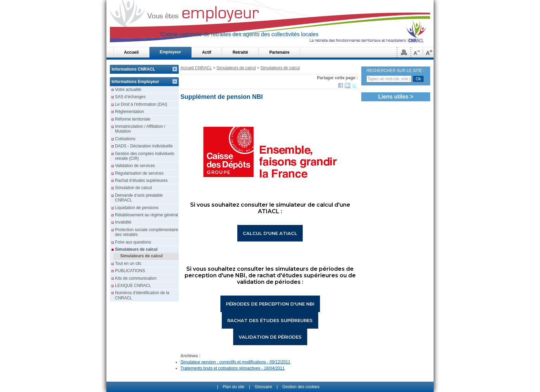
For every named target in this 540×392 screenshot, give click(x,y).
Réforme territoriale (133, 119)
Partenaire (279, 52)
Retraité (240, 52)
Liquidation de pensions (137, 208)
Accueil (131, 52)
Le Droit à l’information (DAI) (141, 104)
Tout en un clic (128, 264)
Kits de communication (136, 278)
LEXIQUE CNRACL (133, 286)
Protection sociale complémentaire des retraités (147, 232)
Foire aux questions (133, 242)
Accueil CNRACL (196, 68)
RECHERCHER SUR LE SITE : (395, 71)
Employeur (170, 52)
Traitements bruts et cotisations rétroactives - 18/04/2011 (232, 368)
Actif (207, 52)
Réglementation (129, 112)
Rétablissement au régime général (147, 215)
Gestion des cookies (301, 387)
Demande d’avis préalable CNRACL (139, 198)
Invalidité (123, 222)
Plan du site (234, 387)
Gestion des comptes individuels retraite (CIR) (145, 156)
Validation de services (135, 166)
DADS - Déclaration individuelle (144, 146)
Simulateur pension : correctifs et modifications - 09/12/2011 (235, 362)
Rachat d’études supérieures (141, 180)
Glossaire (263, 387)
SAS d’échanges (130, 97)
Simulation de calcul (133, 188)
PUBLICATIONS (130, 271)
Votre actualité (128, 90)
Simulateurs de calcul (236, 68)
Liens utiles (393, 97)
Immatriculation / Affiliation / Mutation (140, 129)
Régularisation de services (139, 173)
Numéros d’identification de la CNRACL (142, 295)
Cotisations (125, 139)
